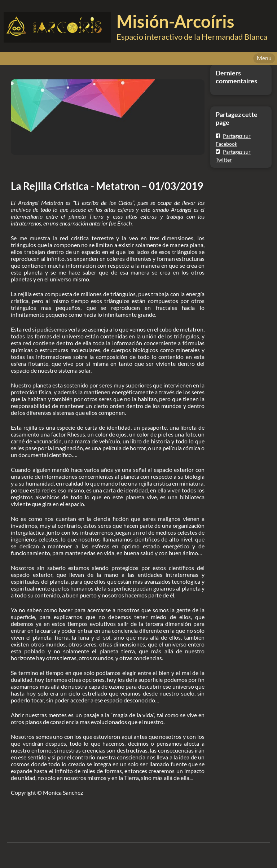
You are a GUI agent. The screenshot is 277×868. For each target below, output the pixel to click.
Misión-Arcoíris (175, 21)
